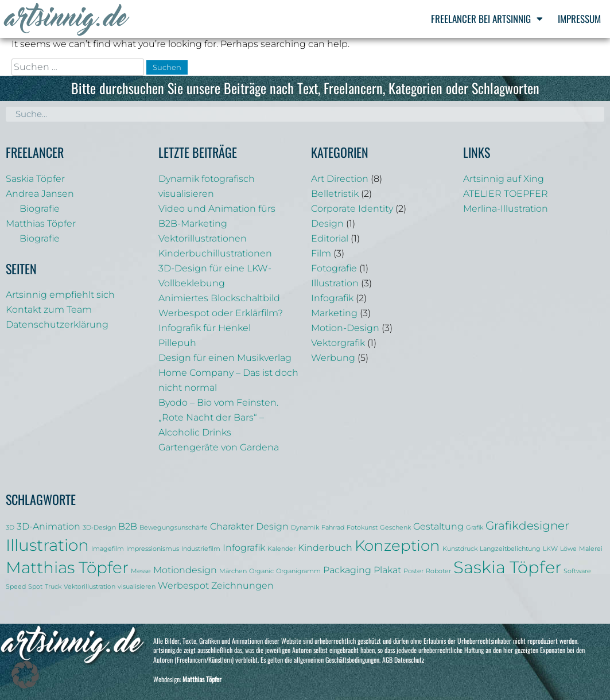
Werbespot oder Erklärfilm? (221, 313)
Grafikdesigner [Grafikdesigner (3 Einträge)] (527, 526)
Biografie (40, 209)
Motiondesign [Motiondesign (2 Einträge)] (185, 570)
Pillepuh (177, 343)
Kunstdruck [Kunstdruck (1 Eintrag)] (460, 549)
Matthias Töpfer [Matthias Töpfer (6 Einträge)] (67, 567)
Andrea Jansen (40, 194)
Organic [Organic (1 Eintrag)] (261, 571)
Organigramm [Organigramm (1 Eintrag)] (298, 571)
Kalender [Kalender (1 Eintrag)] (281, 549)
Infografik (332, 298)
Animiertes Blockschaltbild (219, 298)
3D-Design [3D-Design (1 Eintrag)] (99, 528)
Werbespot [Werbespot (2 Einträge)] (183, 585)
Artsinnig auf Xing (504, 179)
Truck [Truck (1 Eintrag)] (53, 587)
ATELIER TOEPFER (506, 194)
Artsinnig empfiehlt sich (60, 295)
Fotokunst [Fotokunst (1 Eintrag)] (362, 528)
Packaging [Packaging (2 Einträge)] (347, 570)
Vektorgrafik (338, 343)
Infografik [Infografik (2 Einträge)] (244, 547)
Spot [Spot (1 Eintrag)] (35, 587)
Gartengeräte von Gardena (219, 447)
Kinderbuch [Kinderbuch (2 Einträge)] (325, 547)
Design (327, 223)
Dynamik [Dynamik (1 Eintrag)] (305, 528)
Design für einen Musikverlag (225, 358)
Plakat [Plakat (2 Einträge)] (387, 570)
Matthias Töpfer (41, 223)
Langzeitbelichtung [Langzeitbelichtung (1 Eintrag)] (510, 549)
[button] (25, 675)
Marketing (334, 313)
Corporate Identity (352, 209)
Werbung (333, 358)
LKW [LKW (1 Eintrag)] (550, 549)
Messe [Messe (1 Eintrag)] (141, 571)
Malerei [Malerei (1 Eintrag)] (591, 549)
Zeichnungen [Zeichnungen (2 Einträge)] (242, 585)
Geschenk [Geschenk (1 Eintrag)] (395, 528)
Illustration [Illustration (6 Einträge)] (47, 545)
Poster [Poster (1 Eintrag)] (413, 571)
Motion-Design (345, 328)
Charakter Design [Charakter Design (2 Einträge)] (249, 526)
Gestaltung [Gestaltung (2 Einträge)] (438, 526)
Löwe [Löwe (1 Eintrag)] (568, 549)
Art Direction (340, 179)
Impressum (579, 19)
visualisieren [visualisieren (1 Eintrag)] (137, 587)
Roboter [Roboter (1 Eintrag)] (438, 571)
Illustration (335, 283)
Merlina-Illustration (506, 209)
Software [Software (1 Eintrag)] (577, 571)
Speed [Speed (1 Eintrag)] (16, 587)
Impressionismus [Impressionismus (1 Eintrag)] (153, 549)
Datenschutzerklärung (57, 324)
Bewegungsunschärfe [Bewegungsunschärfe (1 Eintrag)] (174, 528)
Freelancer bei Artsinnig (487, 19)
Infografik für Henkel (205, 328)
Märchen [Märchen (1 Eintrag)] (233, 571)
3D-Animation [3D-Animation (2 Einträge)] (48, 526)
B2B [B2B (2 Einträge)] (128, 526)
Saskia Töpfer (35, 179)
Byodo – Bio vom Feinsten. (218, 402)
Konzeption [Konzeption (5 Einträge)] (397, 545)
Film (321, 253)
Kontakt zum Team (49, 310)
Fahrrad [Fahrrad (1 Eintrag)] (333, 528)
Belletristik (335, 194)
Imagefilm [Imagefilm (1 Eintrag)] (108, 549)
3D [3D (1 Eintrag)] (10, 528)
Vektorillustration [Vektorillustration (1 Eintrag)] (90, 587)
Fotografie (334, 268)
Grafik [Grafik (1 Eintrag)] (475, 528)
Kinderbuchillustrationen (215, 253)
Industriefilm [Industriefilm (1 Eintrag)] (201, 549)
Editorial (330, 238)
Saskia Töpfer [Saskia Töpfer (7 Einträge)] (507, 567)
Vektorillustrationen (203, 238)
